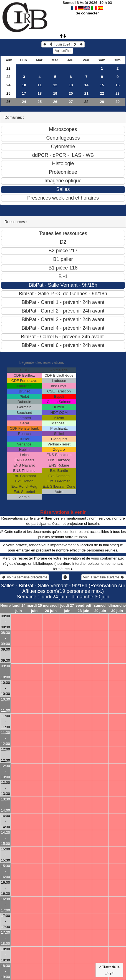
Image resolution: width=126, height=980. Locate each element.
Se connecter (87, 13)
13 (71, 85)
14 (86, 85)
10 (24, 85)
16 (118, 85)
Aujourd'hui (63, 51)
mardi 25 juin (34, 608)
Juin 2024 (63, 44)
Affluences (50, 518)
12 (55, 85)
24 (8, 85)
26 (8, 102)
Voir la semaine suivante (104, 577)
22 (8, 68)
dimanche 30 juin (117, 608)
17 (24, 93)
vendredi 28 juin (84, 608)
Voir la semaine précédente (24, 577)
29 (102, 102)
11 (40, 85)
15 (102, 85)
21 (86, 93)
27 (71, 102)
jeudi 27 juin (67, 608)
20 (71, 93)
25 (8, 93)
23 (8, 77)
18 (40, 93)
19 (55, 93)
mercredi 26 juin (51, 608)
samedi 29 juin (100, 608)
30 (118, 102)
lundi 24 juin (19, 608)
